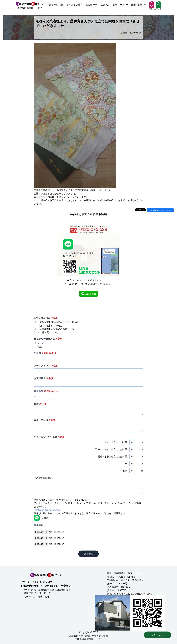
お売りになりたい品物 (49, 437)
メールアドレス (46, 366)
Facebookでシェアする (160, 210)
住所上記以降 (45, 420)
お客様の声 (91, 5)
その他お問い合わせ (44, 478)
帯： (127, 464)
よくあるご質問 (74, 5)
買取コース (120, 5)
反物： (126, 471)
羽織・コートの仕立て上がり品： (112, 449)
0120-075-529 (44, 582)
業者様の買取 (56, 5)
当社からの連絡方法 (48, 339)
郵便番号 (46, 391)
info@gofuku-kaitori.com (47, 510)
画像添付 (39, 525)
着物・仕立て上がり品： (117, 442)
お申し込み (158, 635)
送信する (88, 554)
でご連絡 (41, 518)
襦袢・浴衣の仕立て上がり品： (114, 456)
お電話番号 (43, 378)
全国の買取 (139, 5)
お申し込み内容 (46, 318)
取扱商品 (105, 5)
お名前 (45, 353)
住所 (40, 404)
